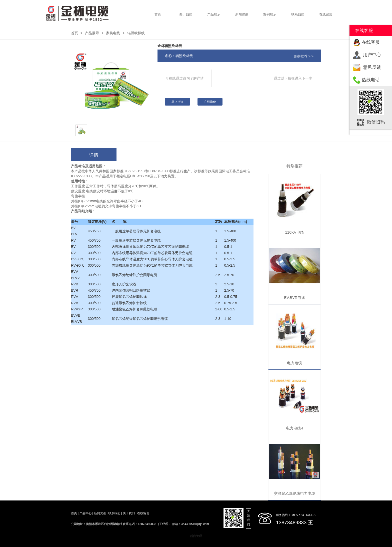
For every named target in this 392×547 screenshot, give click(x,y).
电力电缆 (294, 363)
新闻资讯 (242, 14)
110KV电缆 (294, 232)
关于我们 (186, 14)
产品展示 (214, 14)
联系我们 (298, 14)
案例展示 (270, 14)
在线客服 (371, 42)
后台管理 (196, 536)
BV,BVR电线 (294, 298)
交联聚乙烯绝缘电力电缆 (295, 493)
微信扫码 (376, 122)
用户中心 (372, 55)
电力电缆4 (294, 428)
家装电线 (113, 33)
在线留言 (326, 14)
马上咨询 (177, 102)
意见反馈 (372, 67)
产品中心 (85, 513)
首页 (158, 14)
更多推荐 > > (303, 56)
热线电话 (371, 80)
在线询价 (210, 102)
